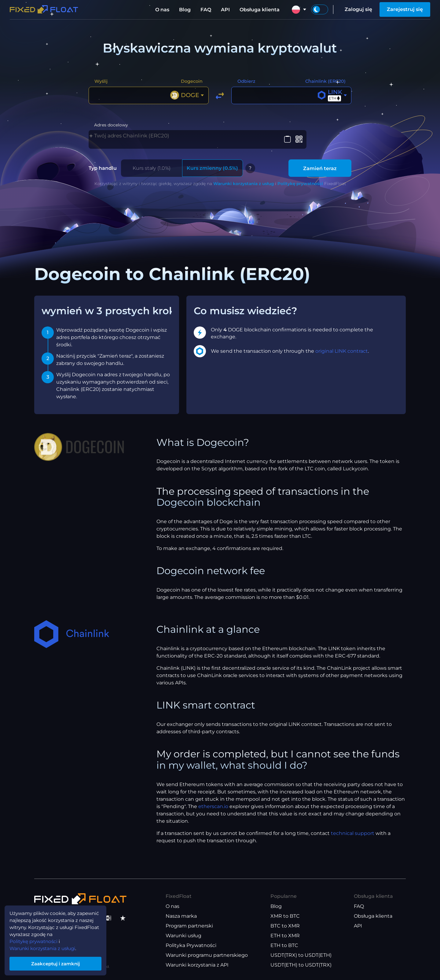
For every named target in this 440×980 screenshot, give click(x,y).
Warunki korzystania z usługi (45, 947)
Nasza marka (181, 916)
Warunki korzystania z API (197, 965)
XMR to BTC (285, 916)
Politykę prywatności (300, 183)
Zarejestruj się (405, 9)
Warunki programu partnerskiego (207, 955)
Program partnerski (189, 926)
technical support (353, 833)
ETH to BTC (284, 945)
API (225, 10)
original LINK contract (342, 351)
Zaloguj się (358, 9)
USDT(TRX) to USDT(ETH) (301, 955)
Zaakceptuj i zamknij (58, 963)
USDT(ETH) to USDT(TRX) (301, 965)
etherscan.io (213, 806)
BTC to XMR (285, 926)
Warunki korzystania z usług (244, 183)
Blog (185, 10)
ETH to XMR (285, 936)
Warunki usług (183, 936)
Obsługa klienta (260, 10)
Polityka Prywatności (191, 945)
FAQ (206, 10)
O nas (162, 10)
